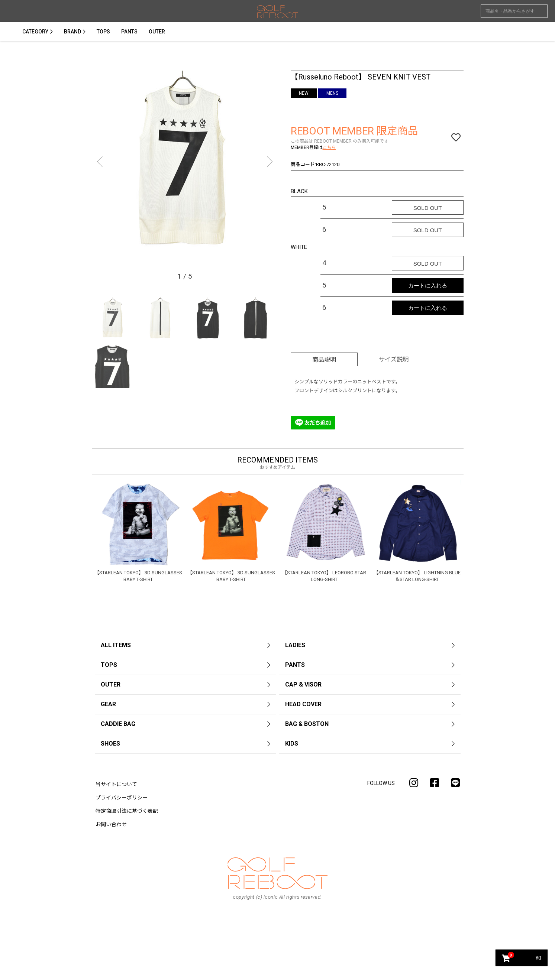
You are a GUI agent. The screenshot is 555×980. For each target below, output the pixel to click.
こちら (329, 147)
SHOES (110, 744)
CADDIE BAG (118, 724)
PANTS (129, 32)
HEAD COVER (303, 704)
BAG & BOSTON (307, 724)
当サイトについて (116, 784)
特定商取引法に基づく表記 (127, 811)
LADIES (295, 645)
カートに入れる (428, 285)
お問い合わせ (111, 824)
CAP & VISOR (303, 684)
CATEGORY (35, 32)
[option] (185, 163)
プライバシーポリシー (122, 798)
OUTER (157, 32)
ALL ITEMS (116, 645)
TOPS (103, 32)
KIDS (292, 744)
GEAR (108, 704)
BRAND (72, 32)
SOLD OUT (428, 208)
